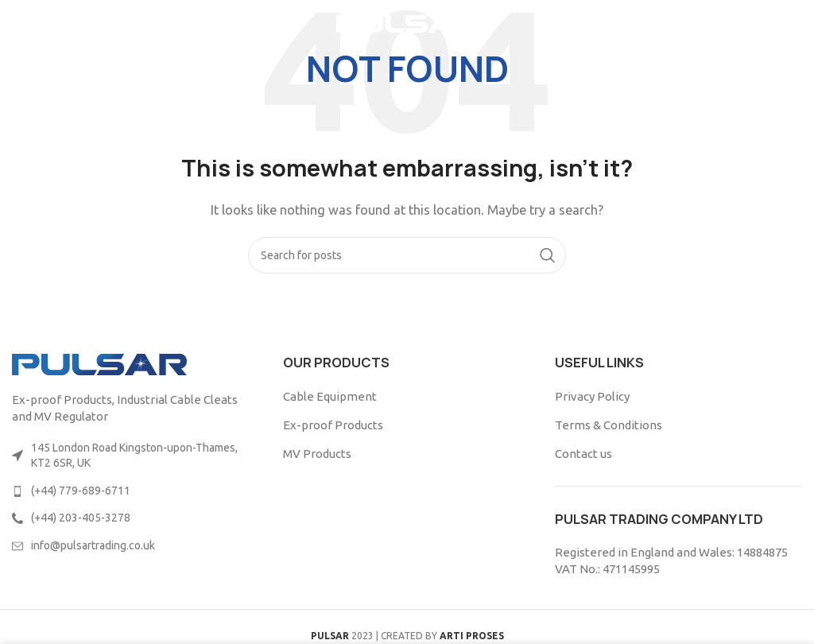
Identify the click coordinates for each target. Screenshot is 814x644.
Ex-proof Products (333, 425)
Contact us (583, 454)
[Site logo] (407, 23)
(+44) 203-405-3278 (81, 518)
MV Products (317, 454)
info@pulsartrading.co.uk (93, 545)
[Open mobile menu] (39, 24)
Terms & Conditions (609, 425)
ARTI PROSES (472, 636)
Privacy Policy (592, 396)
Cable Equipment (330, 396)
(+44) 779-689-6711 (81, 491)
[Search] (407, 255)
